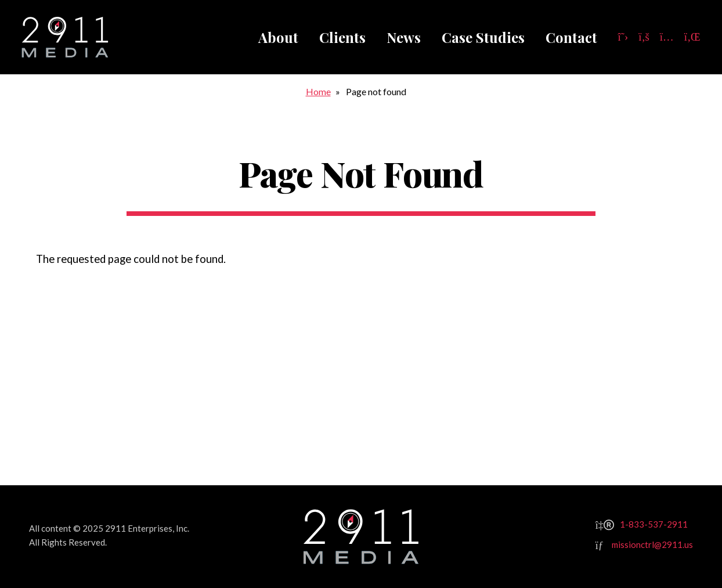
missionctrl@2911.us (652, 544)
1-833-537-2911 (654, 524)
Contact (571, 37)
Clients (342, 37)
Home (318, 91)
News (404, 37)
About (278, 37)
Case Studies (483, 37)
